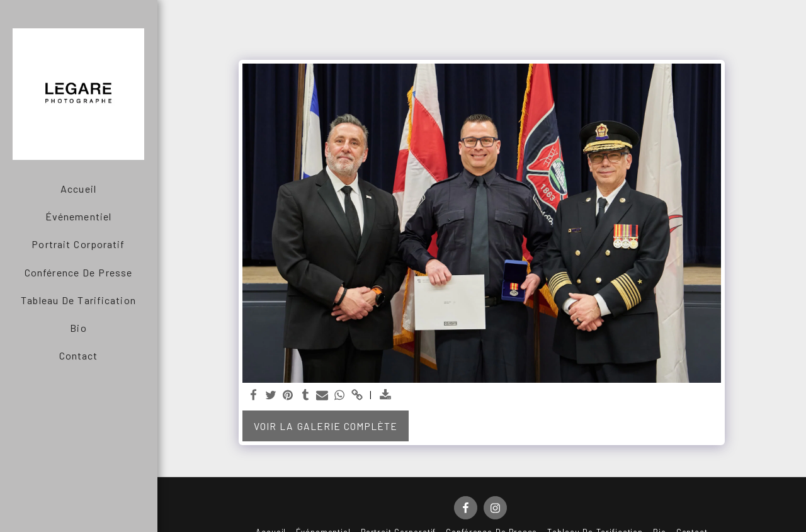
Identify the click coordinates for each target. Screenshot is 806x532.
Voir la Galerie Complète (326, 426)
